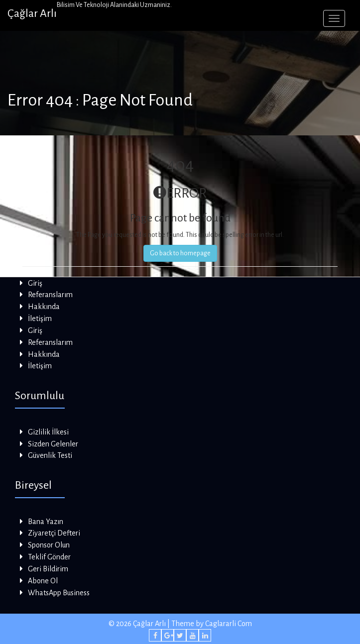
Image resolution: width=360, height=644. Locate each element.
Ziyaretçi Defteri (54, 533)
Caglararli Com (229, 624)
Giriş (35, 283)
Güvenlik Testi (50, 455)
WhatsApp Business (59, 593)
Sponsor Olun (49, 545)
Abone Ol (43, 581)
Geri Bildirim (48, 569)
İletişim (40, 319)
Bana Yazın (46, 522)
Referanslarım (50, 295)
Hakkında (44, 307)
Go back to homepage (180, 253)
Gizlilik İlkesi (48, 432)
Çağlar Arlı (32, 13)
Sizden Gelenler (53, 444)
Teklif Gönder (49, 557)
